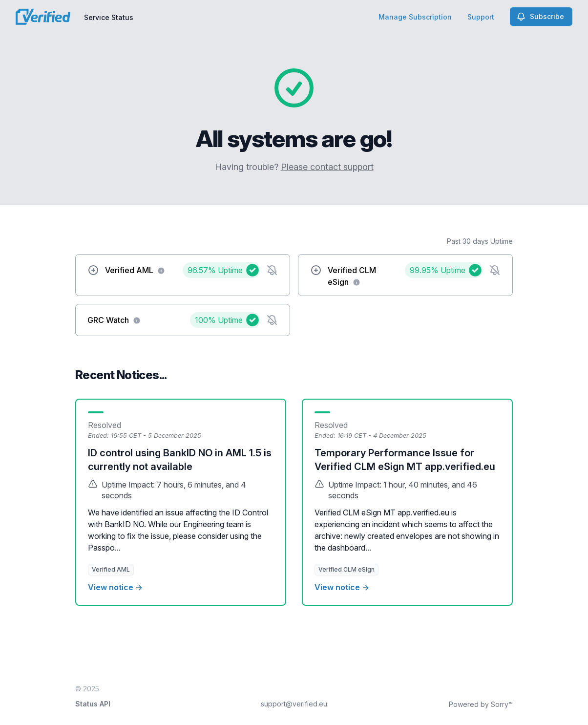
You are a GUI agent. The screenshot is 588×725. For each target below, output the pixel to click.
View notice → (115, 587)
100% (219, 320)
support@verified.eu (294, 704)
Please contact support (327, 167)
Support (481, 17)
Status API (93, 704)
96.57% (215, 270)
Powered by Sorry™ (481, 704)
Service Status (109, 17)
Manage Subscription (415, 17)
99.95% (438, 270)
